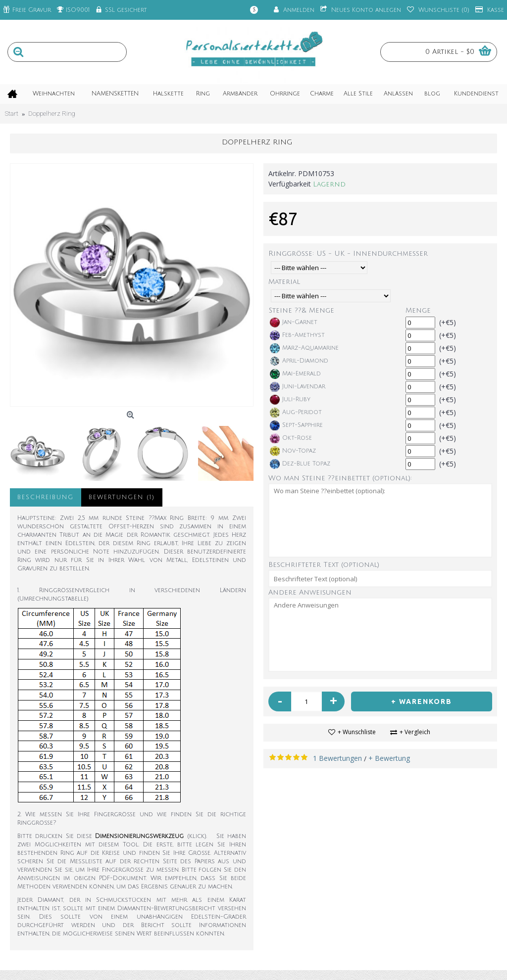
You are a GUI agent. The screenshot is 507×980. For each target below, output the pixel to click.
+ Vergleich (415, 732)
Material (284, 282)
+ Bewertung (389, 758)
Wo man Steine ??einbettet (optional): (340, 478)
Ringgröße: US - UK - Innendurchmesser (348, 254)
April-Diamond (299, 361)
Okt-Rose (291, 438)
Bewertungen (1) (122, 497)
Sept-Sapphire (296, 425)
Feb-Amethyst (297, 335)
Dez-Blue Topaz (300, 464)
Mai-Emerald (295, 374)
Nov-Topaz (293, 451)
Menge (418, 310)
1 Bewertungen (337, 758)
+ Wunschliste (357, 732)
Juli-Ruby (290, 400)
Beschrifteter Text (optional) (324, 565)
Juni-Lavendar (298, 387)
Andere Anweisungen (310, 592)
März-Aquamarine (304, 348)
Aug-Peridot (296, 413)
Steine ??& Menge (302, 310)
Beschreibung (46, 497)
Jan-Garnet (294, 323)
